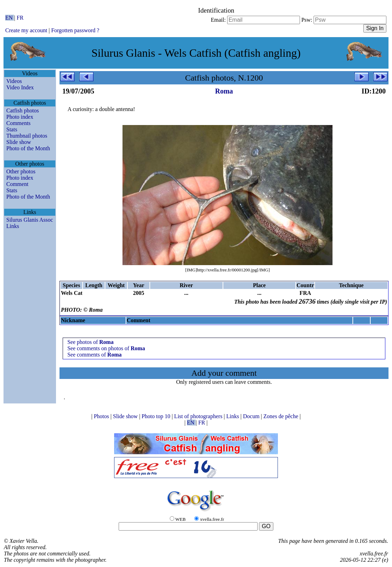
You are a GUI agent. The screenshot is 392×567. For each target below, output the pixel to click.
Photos (102, 416)
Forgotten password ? (75, 30)
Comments (18, 123)
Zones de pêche (282, 416)
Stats (12, 129)
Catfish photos (23, 110)
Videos (14, 81)
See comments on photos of (106, 348)
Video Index (20, 87)
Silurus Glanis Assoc (30, 220)
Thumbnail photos (27, 136)
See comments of (94, 355)
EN (10, 18)
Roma (224, 91)
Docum (252, 416)
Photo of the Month (28, 148)
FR (20, 18)
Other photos (21, 171)
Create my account (26, 30)
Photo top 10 (157, 416)
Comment (17, 184)
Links (13, 226)
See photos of (90, 342)
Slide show (19, 142)
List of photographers (199, 416)
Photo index (20, 117)
